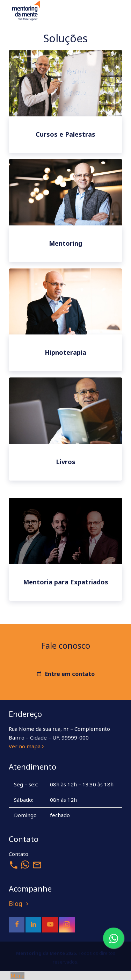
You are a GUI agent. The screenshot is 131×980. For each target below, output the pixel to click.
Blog (20, 903)
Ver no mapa (26, 746)
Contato (19, 854)
